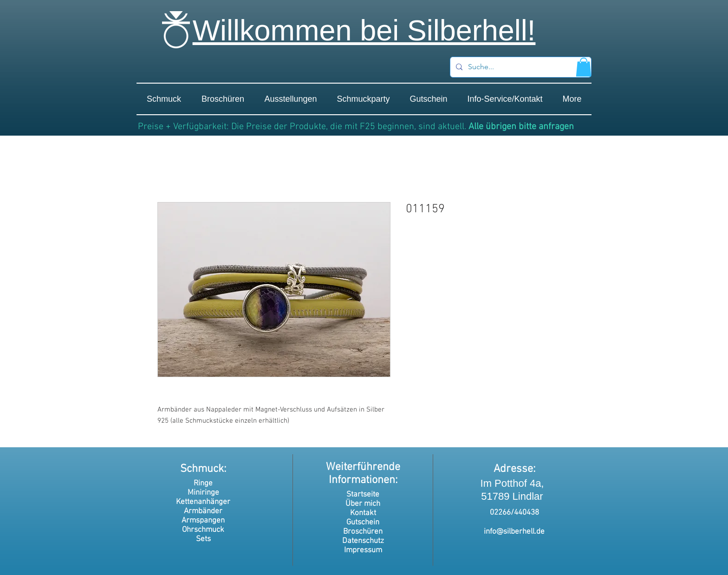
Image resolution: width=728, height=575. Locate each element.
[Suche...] (520, 67)
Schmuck (202, 469)
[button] (584, 67)
